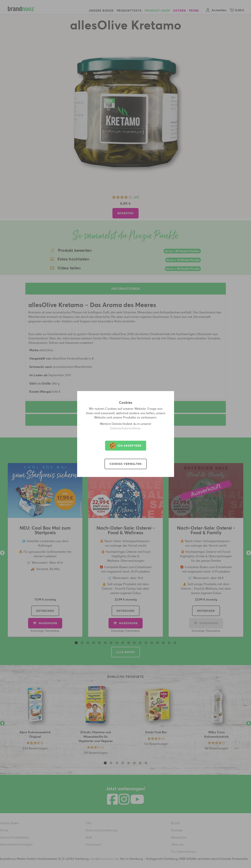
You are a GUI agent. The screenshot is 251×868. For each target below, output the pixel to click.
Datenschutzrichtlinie (125, 428)
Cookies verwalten (126, 464)
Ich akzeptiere (125, 446)
